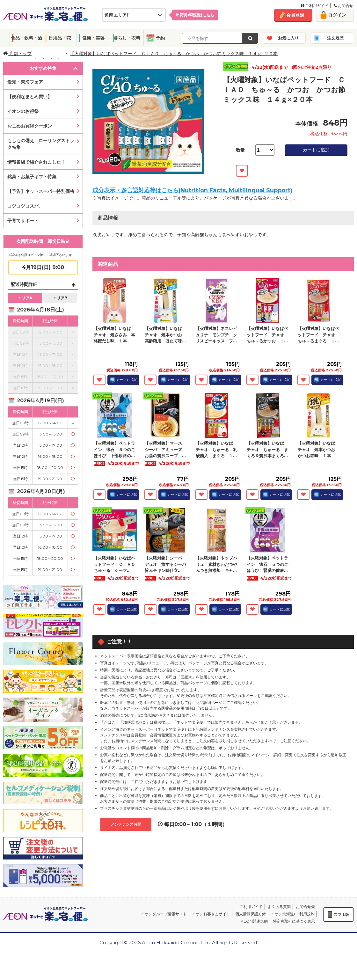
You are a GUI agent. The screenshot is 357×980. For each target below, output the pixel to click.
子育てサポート (23, 221)
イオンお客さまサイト (211, 914)
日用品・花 (60, 38)
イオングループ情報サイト (164, 914)
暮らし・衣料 (127, 38)
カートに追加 (316, 150)
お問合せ (343, 6)
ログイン (337, 15)
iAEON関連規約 (254, 921)
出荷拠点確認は (195, 15)
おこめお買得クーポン (30, 126)
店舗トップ (17, 54)
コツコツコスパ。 (25, 206)
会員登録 (295, 15)
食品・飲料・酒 (26, 38)
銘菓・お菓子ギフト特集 (32, 177)
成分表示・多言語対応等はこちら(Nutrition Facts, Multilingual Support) (192, 190)
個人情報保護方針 (251, 914)
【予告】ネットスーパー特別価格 (41, 191)
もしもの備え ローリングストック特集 (41, 144)
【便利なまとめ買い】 (30, 97)
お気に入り (288, 38)
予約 (160, 38)
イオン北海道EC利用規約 (293, 914)
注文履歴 (335, 38)
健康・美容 (93, 38)
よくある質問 (279, 907)
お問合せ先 (305, 907)
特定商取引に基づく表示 (294, 921)
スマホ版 (341, 914)
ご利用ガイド (315, 6)
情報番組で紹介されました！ (36, 162)
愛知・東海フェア (25, 82)
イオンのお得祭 (23, 111)
